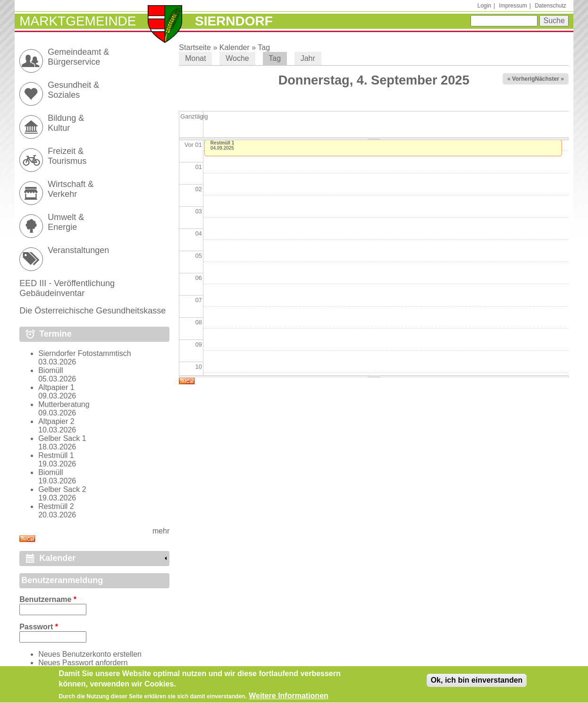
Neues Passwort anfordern (83, 663)
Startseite (195, 47)
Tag (264, 47)
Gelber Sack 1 (62, 438)
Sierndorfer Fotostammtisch (85, 353)
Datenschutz (550, 6)
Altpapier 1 (56, 387)
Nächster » (549, 79)
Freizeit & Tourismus (67, 156)
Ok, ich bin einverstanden (477, 683)
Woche (237, 58)
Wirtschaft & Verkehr (71, 189)
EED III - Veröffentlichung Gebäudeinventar (67, 288)
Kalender (235, 47)
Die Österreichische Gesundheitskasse (92, 311)
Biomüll (50, 370)
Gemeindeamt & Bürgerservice (78, 57)
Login (484, 6)
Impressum (513, 6)
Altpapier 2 (56, 421)
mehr (161, 531)
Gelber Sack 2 (62, 489)
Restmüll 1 (223, 143)
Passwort (39, 627)
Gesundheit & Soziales (73, 90)
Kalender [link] (57, 558)
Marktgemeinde (78, 21)
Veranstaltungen (78, 250)
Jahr (308, 58)
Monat (195, 58)
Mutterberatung (64, 404)
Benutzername (48, 599)
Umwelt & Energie (66, 222)
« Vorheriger (524, 79)
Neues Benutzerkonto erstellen (90, 654)
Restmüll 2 (56, 506)
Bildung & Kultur (66, 123)
